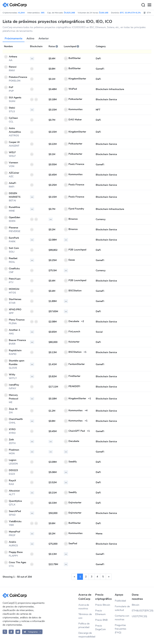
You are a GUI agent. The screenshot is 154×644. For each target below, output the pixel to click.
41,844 (21, 13)
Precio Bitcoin (103, 605)
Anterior (44, 39)
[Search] (143, 5)
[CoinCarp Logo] (16, 5)
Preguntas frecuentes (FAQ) (121, 629)
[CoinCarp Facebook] (11, 632)
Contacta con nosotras (122, 618)
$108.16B (104, 13)
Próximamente (14, 39)
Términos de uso (85, 616)
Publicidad (120, 601)
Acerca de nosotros (84, 607)
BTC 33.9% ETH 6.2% (130, 13)
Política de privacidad (84, 625)
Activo (30, 39)
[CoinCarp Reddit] (18, 632)
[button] (32, 632)
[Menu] (149, 5)
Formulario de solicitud (122, 608)
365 (43, 13)
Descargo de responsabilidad (87, 635)
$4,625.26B (69, 13)
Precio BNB (101, 620)
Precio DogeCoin (100, 628)
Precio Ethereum (100, 612)
